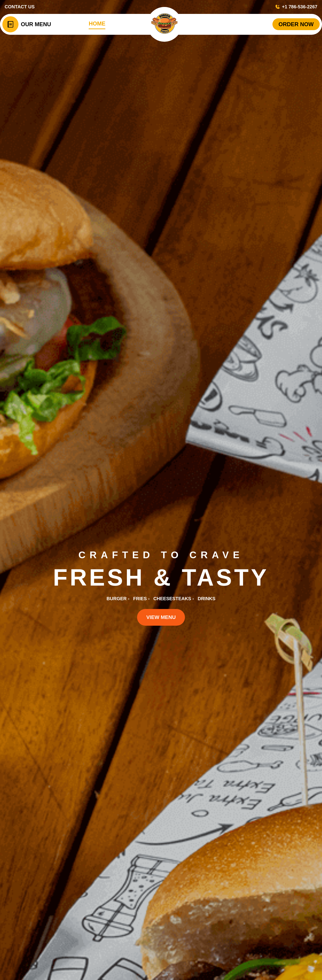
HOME (97, 24)
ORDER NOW (296, 24)
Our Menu (36, 24)
